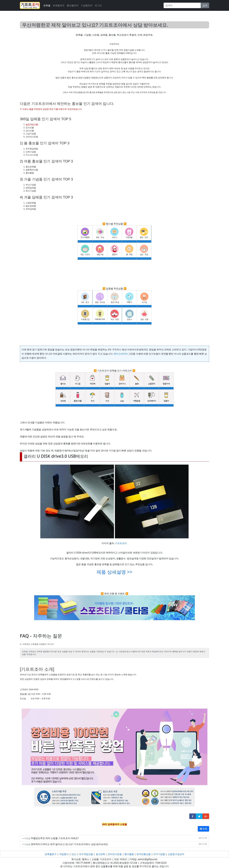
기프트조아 (121, 543)
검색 (205, 5)
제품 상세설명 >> (114, 572)
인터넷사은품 (115, 854)
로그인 (98, 5)
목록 (203, 829)
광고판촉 (100, 854)
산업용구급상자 (176, 854)
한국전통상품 (144, 854)
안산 (74, 854)
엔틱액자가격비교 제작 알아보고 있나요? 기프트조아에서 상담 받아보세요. (70, 844)
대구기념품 (159, 854)
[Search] (182, 5)
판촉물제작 (59, 5)
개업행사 (64, 854)
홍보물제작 (73, 5)
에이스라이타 (121, 354)
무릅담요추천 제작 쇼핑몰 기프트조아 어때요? (55, 838)
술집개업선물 (32, 124)
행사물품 (129, 854)
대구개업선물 (86, 854)
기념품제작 (87, 5)
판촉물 (47, 5)
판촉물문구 (51, 854)
